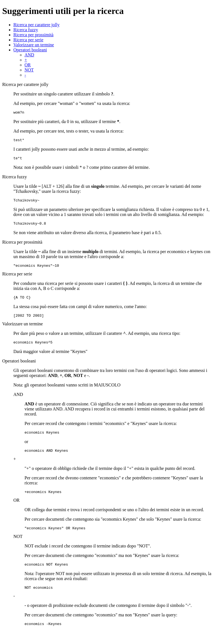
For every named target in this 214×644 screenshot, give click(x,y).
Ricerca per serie (28, 40)
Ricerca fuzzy (26, 30)
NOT (29, 70)
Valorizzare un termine (34, 45)
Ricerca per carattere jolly (37, 25)
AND (29, 55)
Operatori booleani (30, 50)
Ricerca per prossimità (33, 35)
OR (28, 65)
